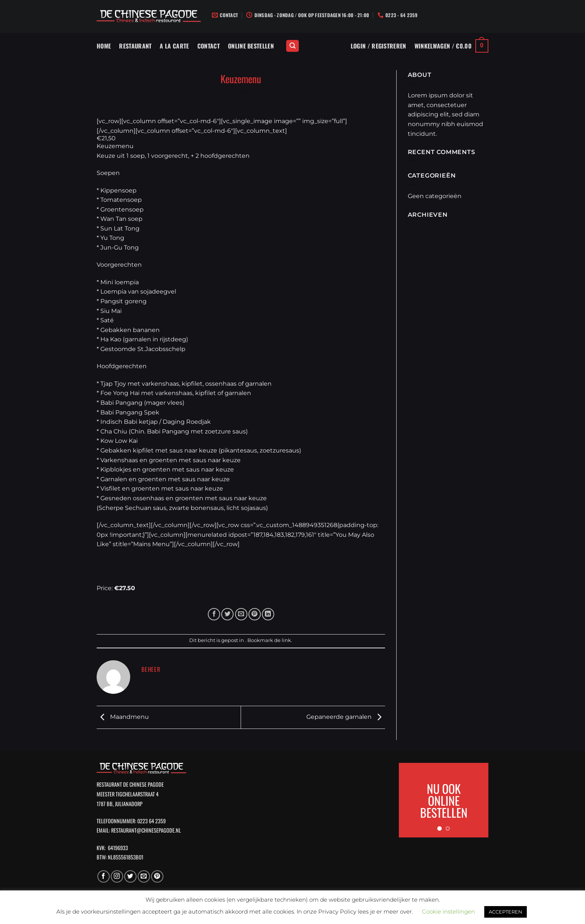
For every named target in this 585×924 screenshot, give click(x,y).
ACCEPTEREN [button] (506, 912)
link (286, 640)
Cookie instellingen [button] (448, 912)
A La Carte (174, 46)
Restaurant (135, 46)
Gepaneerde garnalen (346, 717)
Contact (209, 46)
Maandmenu (123, 717)
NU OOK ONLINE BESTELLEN (444, 800)
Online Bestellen (251, 46)
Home (104, 46)
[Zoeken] (292, 46)
